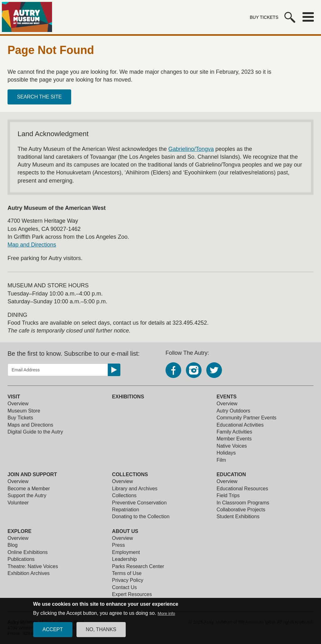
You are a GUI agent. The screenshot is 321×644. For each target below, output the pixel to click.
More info (166, 617)
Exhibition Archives (29, 573)
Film (221, 460)
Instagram (194, 370)
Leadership (124, 559)
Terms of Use (127, 573)
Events (227, 397)
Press (118, 545)
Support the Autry (27, 495)
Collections (130, 474)
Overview (18, 404)
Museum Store (24, 411)
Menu (308, 17)
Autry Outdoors (234, 411)
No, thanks (101, 633)
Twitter (214, 370)
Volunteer (18, 503)
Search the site (39, 97)
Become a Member (29, 489)
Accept (53, 633)
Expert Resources (132, 594)
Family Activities (234, 432)
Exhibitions (128, 397)
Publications (21, 559)
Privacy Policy (128, 580)
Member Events (234, 439)
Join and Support (32, 474)
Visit (14, 397)
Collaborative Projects (241, 510)
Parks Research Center (138, 566)
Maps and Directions (30, 425)
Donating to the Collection (141, 516)
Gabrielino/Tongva (191, 149)
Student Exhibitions (238, 516)
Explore (19, 531)
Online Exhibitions (28, 552)
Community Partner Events (247, 418)
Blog (13, 545)
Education (231, 474)
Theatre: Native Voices (33, 566)
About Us (125, 531)
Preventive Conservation (139, 503)
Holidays (226, 453)
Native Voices (232, 446)
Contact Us (124, 587)
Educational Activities (240, 425)
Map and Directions (32, 245)
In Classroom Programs (243, 503)
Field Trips (228, 495)
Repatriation (125, 510)
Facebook (173, 370)
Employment (126, 552)
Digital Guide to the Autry (35, 432)
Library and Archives (135, 489)
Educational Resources (242, 489)
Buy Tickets (264, 17)
